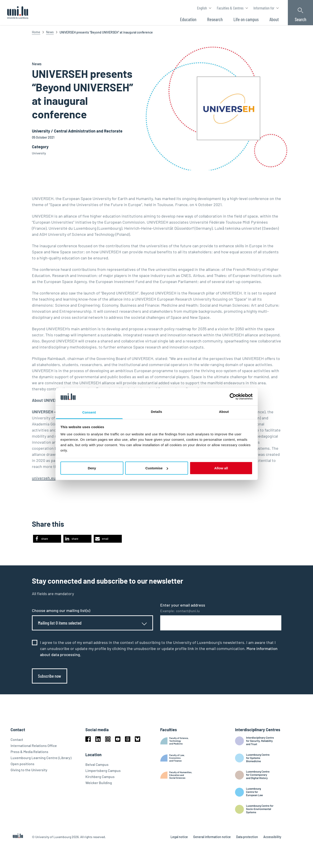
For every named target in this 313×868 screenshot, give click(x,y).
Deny (92, 468)
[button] (47, 539)
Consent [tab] (89, 412)
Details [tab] (157, 411)
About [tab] (224, 411)
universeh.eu (44, 478)
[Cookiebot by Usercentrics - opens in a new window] (233, 397)
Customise (157, 468)
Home (36, 32)
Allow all (221, 468)
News (50, 32)
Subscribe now (50, 676)
